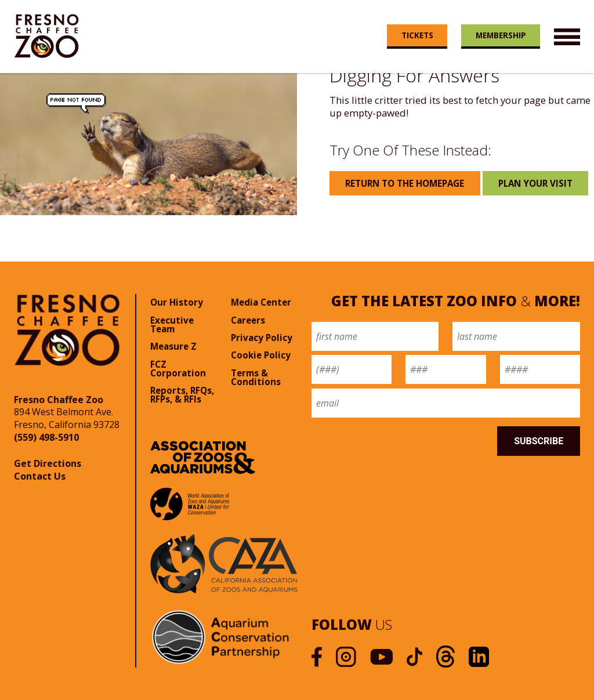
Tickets (417, 35)
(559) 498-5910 (46, 437)
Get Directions (48, 463)
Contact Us (40, 476)
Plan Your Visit (535, 183)
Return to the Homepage (405, 183)
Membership (501, 35)
